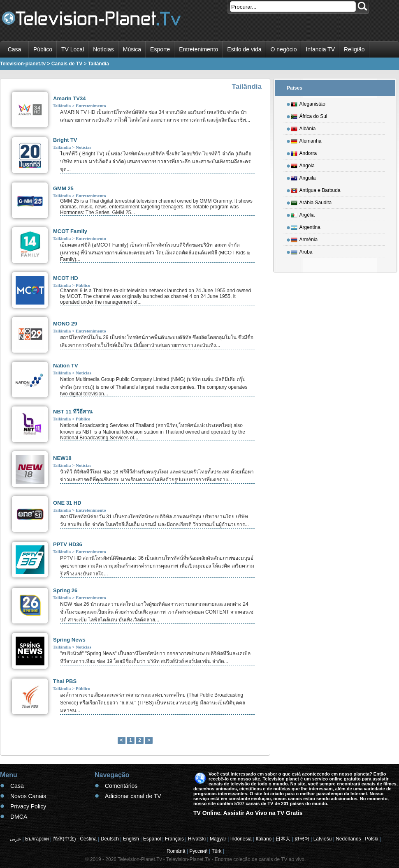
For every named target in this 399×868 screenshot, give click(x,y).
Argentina (306, 226)
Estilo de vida (244, 49)
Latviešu (323, 839)
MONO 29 (65, 324)
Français (174, 839)
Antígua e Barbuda (316, 189)
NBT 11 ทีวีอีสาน (73, 412)
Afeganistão (308, 103)
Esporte (160, 49)
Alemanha (306, 140)
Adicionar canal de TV (133, 796)
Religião (354, 49)
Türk (217, 851)
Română (176, 851)
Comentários (121, 786)
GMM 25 (63, 188)
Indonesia (241, 839)
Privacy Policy (28, 806)
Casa (15, 49)
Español (152, 839)
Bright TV (65, 140)
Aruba (302, 251)
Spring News (69, 640)
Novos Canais (28, 796)
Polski (371, 839)
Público (43, 49)
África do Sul (309, 115)
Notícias (103, 49)
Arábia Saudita (311, 201)
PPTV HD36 (68, 544)
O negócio (284, 49)
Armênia (304, 238)
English (131, 839)
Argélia (303, 214)
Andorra (304, 152)
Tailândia (62, 106)
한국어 (302, 839)
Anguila (303, 177)
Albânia (303, 127)
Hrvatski (197, 839)
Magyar (218, 839)
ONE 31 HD (67, 503)
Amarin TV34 (69, 98)
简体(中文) (65, 839)
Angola (303, 164)
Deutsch (110, 839)
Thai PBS (65, 681)
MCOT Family (70, 231)
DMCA (19, 817)
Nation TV (66, 366)
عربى (15, 839)
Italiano (264, 839)
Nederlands (348, 839)
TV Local (73, 49)
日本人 (283, 839)
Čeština (88, 839)
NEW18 (62, 458)
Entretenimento (198, 49)
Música (132, 49)
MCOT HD (66, 278)
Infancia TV (320, 49)
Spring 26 (65, 590)
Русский (198, 851)
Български (37, 839)
